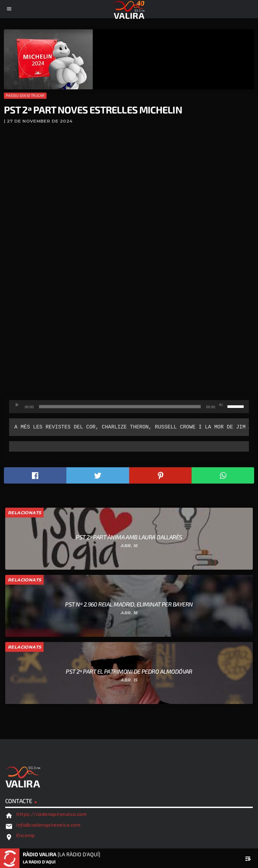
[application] (129, 407)
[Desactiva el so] (221, 405)
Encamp (26, 835)
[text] (129, 427)
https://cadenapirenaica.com (51, 814)
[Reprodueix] (17, 405)
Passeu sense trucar (25, 95)
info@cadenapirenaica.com (48, 825)
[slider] (120, 407)
